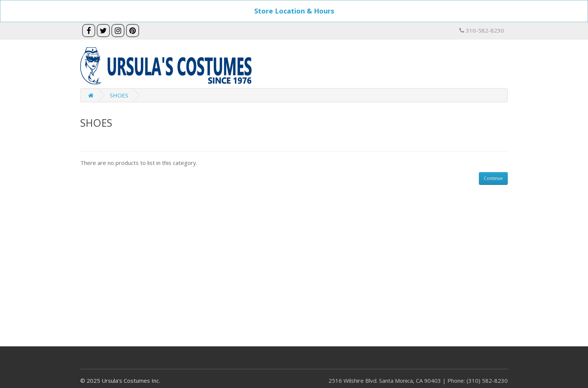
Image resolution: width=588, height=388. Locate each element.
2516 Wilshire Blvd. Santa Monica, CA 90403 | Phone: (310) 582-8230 (418, 381)
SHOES (119, 95)
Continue (493, 178)
